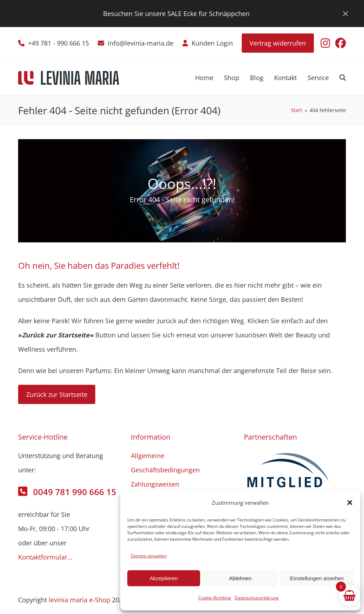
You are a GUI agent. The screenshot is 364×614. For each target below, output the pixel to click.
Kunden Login (212, 43)
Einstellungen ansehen (317, 578)
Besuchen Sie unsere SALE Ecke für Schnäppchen (176, 14)
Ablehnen (240, 578)
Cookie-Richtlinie (215, 598)
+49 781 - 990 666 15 (58, 43)
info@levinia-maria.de (141, 43)
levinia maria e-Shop (79, 600)
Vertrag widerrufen (278, 43)
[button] (350, 503)
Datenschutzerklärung (257, 598)
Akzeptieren (164, 578)
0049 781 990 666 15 (75, 492)
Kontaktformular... (45, 557)
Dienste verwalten (149, 556)
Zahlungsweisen (155, 484)
